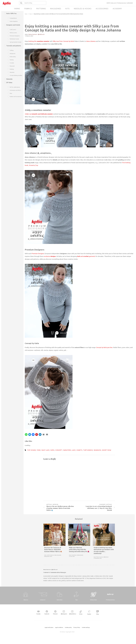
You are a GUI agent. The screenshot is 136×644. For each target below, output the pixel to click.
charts (79, 450)
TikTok (81, 614)
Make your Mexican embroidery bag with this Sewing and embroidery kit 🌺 (79, 550)
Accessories (102, 9)
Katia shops (60, 600)
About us (26, 600)
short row (107, 450)
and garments (86, 256)
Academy (117, 9)
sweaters (67, 450)
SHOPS (108, 3)
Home (26, 14)
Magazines (56, 9)
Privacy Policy (77, 627)
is (39, 114)
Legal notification (49, 627)
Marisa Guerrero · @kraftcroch (36, 34)
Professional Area (110, 600)
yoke (39, 450)
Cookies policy (68, 627)
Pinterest (55, 614)
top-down (31, 450)
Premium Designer (38, 254)
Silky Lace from (63, 41)
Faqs (76, 600)
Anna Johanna (91, 41)
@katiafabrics (73, 614)
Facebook (47, 614)
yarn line (104, 347)
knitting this (39, 41)
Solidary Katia (93, 600)
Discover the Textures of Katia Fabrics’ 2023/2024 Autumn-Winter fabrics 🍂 (53, 550)
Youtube (38, 614)
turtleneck (88, 450)
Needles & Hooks (83, 9)
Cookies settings (86, 627)
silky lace (45, 450)
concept (59, 450)
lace (74, 450)
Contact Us (43, 600)
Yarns (17, 9)
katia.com (113, 3)
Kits (68, 9)
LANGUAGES (130, 3)
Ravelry (89, 614)
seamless (97, 450)
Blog (98, 614)
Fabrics (28, 9)
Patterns (41, 9)
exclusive (50, 256)
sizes (52, 450)
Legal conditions (59, 627)
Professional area (121, 3)
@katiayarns (64, 614)
